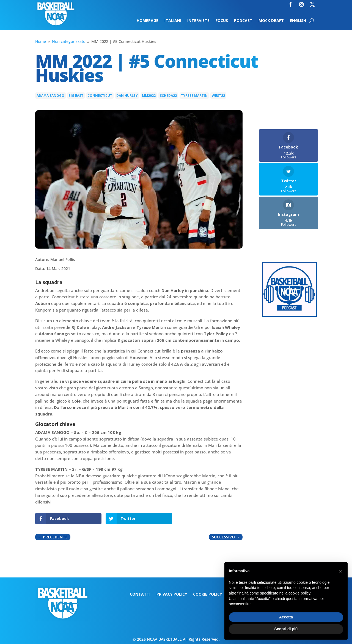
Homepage (148, 21)
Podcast (243, 21)
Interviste (198, 21)
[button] (340, 571)
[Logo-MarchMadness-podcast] (289, 315)
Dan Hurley (127, 96)
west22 (218, 96)
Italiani (173, 21)
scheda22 (168, 96)
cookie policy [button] (299, 593)
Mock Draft (271, 21)
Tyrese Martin (194, 96)
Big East (76, 96)
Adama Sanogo (50, 96)
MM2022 (149, 96)
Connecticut (100, 96)
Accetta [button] (286, 617)
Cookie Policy (207, 595)
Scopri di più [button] (286, 629)
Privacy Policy (172, 595)
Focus (222, 21)
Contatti (140, 595)
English (298, 21)
